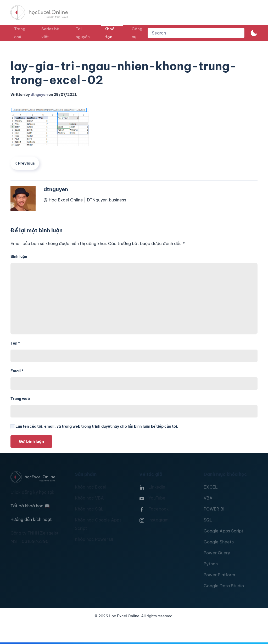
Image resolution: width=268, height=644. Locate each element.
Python (211, 564)
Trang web (20, 399)
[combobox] (196, 33)
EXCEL (211, 487)
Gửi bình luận (31, 441)
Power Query (217, 553)
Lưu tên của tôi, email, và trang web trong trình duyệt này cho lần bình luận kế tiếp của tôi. (94, 426)
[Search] (196, 33)
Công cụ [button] (137, 33)
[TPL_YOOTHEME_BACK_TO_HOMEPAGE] (44, 12)
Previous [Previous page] (25, 163)
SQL (208, 520)
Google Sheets (219, 542)
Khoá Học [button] (110, 33)
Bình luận (19, 257)
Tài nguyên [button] (83, 33)
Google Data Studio (224, 586)
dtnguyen (39, 95)
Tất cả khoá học (30, 506)
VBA (208, 498)
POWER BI (214, 509)
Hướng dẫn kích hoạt (31, 519)
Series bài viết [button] (51, 33)
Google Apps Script (224, 531)
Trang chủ (20, 33)
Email (17, 371)
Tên (15, 343)
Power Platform (219, 575)
